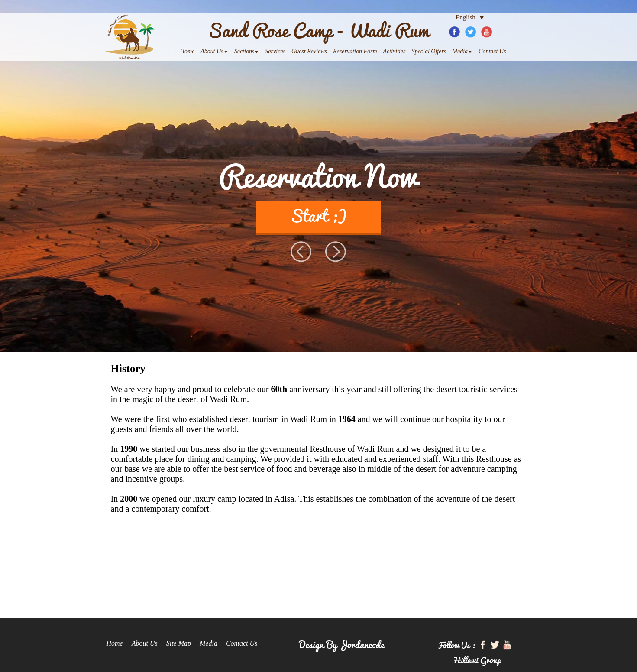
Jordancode (361, 644)
